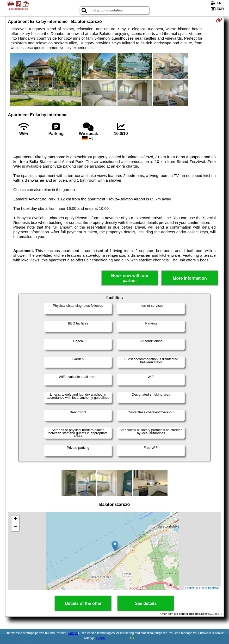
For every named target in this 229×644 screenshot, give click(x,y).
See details (146, 603)
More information (190, 278)
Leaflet (190, 588)
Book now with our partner (130, 278)
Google (73, 633)
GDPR (101, 638)
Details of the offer (83, 603)
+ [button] (15, 519)
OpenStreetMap (209, 588)
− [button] (15, 527)
